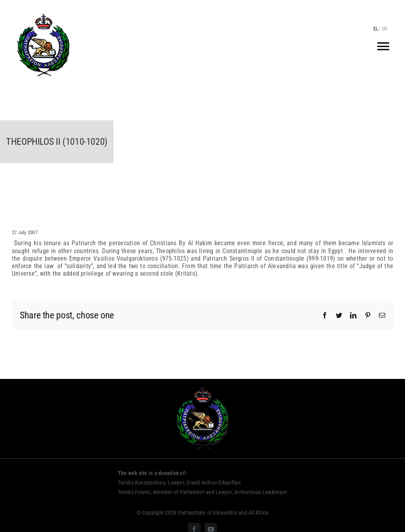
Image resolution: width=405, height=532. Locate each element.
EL (376, 29)
